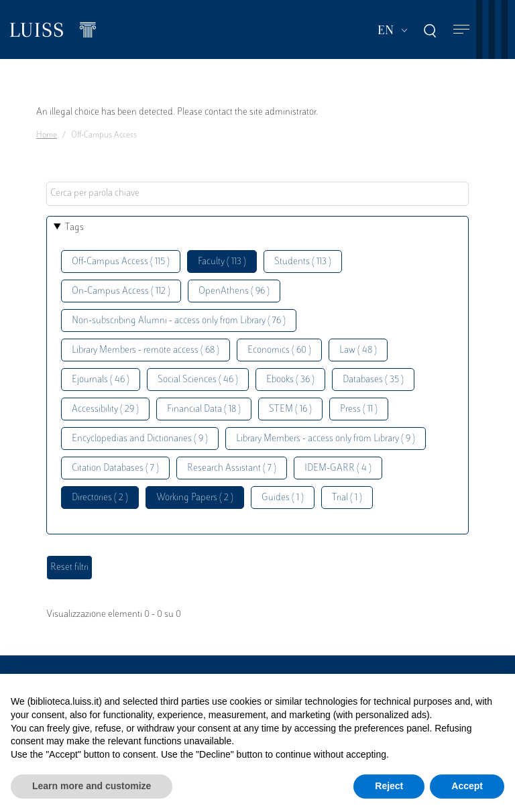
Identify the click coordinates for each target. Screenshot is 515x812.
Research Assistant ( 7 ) (232, 468)
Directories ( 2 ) (100, 498)
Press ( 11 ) (359, 409)
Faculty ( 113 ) (222, 262)
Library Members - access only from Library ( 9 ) (326, 439)
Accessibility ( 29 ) (105, 409)
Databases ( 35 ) (373, 380)
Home (47, 135)
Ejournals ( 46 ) (101, 380)
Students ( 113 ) (303, 262)
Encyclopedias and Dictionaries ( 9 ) (140, 439)
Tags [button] (74, 228)
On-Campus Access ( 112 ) (121, 291)
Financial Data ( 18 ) (204, 409)
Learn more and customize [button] (92, 786)
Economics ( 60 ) (279, 350)
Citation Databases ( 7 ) (115, 468)
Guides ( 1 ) (283, 498)
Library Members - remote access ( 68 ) (146, 350)
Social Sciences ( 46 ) (198, 380)
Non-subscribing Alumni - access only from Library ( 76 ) (179, 321)
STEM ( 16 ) (290, 409)
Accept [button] (467, 786)
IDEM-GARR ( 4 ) (338, 468)
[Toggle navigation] (461, 30)
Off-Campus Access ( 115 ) (121, 262)
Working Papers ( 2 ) (195, 498)
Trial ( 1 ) (347, 498)
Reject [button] (389, 786)
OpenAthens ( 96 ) (234, 291)
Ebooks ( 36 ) (290, 380)
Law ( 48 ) (358, 350)
